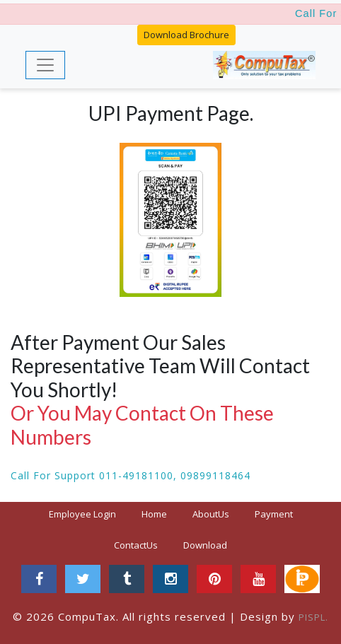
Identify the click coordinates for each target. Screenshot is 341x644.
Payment (274, 514)
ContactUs (136, 545)
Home (160, 514)
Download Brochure (186, 35)
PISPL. (313, 617)
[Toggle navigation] (45, 65)
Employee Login (82, 514)
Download (205, 545)
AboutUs (211, 514)
